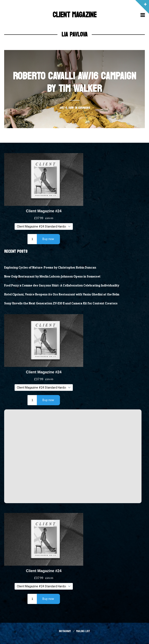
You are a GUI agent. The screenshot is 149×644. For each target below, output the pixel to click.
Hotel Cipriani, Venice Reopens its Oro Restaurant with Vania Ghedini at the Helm (62, 294)
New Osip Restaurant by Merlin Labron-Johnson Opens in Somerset (52, 276)
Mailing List (83, 631)
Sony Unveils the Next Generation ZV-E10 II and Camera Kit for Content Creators (61, 303)
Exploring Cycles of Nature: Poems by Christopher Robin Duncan (50, 268)
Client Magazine (75, 15)
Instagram (65, 631)
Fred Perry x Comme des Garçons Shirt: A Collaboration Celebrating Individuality (62, 285)
